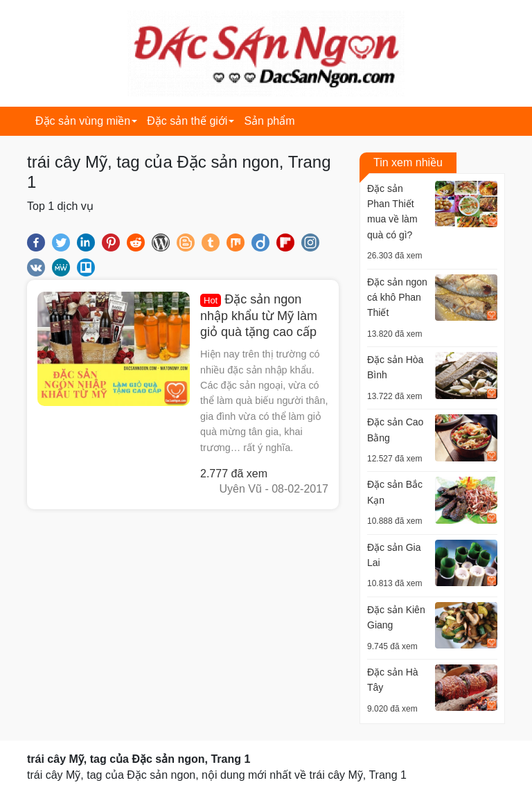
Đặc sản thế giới (187, 121)
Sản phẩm (269, 121)
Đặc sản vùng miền (83, 121)
